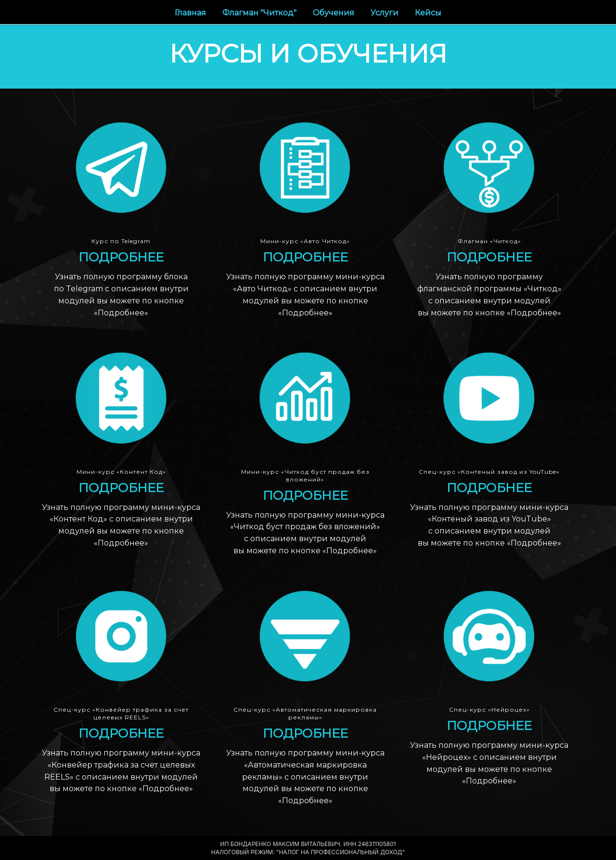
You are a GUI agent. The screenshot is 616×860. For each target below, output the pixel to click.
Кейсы (428, 13)
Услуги (385, 13)
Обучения (334, 13)
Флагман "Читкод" (260, 13)
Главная (191, 13)
